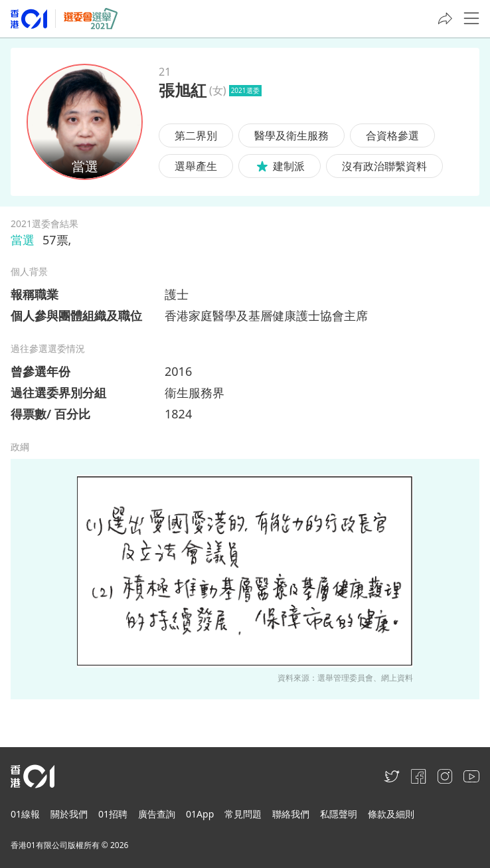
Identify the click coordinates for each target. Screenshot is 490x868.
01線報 (25, 814)
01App (200, 814)
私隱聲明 (339, 814)
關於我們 (69, 814)
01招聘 (113, 814)
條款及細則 (391, 814)
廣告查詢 (157, 814)
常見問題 (243, 814)
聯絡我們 (291, 814)
